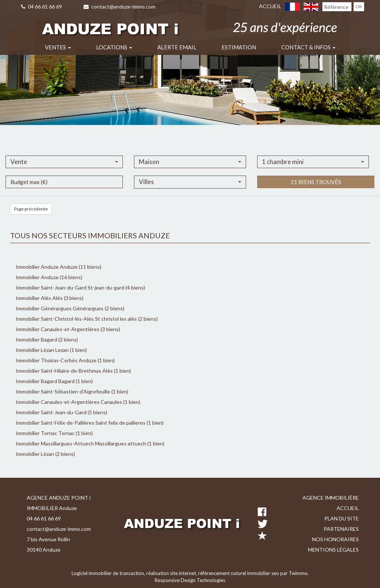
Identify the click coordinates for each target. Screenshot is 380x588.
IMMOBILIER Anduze (52, 508)
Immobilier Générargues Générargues (60, 308)
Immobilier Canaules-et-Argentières (58, 329)
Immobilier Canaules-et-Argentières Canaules (69, 402)
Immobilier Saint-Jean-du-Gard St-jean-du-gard (70, 288)
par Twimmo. (294, 573)
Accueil (270, 6)
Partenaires (341, 529)
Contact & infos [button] (308, 47)
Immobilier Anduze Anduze (47, 267)
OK (359, 6)
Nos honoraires (335, 539)
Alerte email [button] (177, 47)
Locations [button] (114, 47)
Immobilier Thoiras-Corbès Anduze (56, 360)
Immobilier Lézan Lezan (42, 350)
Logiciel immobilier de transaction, (109, 573)
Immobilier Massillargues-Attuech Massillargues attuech (81, 443)
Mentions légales (333, 550)
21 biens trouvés (316, 197)
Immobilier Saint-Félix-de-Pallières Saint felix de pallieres (81, 423)
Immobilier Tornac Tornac (45, 433)
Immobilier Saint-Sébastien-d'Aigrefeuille (63, 391)
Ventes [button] (58, 47)
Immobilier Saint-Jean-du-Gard (52, 412)
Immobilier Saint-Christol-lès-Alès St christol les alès (76, 319)
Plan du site (342, 518)
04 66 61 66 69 (42, 6)
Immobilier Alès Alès (39, 298)
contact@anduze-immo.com (119, 6)
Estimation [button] (239, 47)
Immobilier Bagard (37, 339)
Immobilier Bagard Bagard (45, 381)
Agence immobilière (331, 498)
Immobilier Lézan (35, 454)
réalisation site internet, (172, 573)
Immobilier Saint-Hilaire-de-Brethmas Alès (64, 371)
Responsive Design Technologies (190, 580)
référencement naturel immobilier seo (239, 573)
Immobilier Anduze (38, 277)
